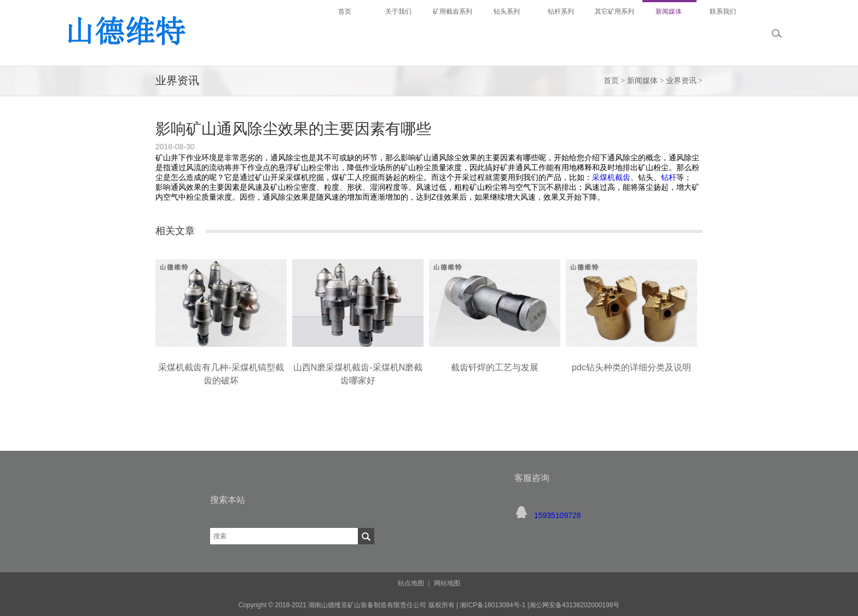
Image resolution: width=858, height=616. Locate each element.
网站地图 (447, 583)
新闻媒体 (642, 81)
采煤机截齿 (611, 177)
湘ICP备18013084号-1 (492, 605)
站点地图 (411, 583)
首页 (611, 81)
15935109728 (558, 515)
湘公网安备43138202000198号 (574, 605)
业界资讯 (681, 81)
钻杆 (669, 177)
